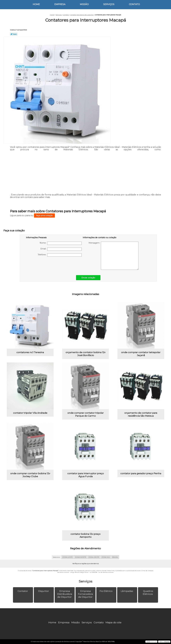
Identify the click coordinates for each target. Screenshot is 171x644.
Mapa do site (113, 622)
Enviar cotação (88, 278)
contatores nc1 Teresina (30, 352)
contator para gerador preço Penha (141, 473)
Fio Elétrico (106, 591)
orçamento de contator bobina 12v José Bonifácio (85, 354)
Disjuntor (44, 591)
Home (36, 4)
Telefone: (60, 255)
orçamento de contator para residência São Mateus (141, 414)
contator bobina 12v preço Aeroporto (85, 535)
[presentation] (43, 264)
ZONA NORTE (81, 557)
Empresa (60, 4)
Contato (134, 4)
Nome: (61, 243)
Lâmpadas (127, 591)
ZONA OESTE (94, 557)
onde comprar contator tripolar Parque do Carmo (86, 414)
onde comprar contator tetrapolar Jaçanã (141, 354)
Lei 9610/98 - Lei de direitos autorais (102, 572)
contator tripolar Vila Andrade (30, 413)
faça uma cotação (44, 216)
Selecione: (56, 557)
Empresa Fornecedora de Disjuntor (85, 594)
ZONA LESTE (68, 557)
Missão (84, 4)
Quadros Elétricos (148, 593)
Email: (61, 249)
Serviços (109, 4)
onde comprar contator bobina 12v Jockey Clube (30, 475)
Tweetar (14, 34)
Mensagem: (113, 256)
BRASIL (115, 557)
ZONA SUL (106, 557)
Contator (23, 591)
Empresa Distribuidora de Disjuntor (65, 594)
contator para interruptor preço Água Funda (86, 475)
